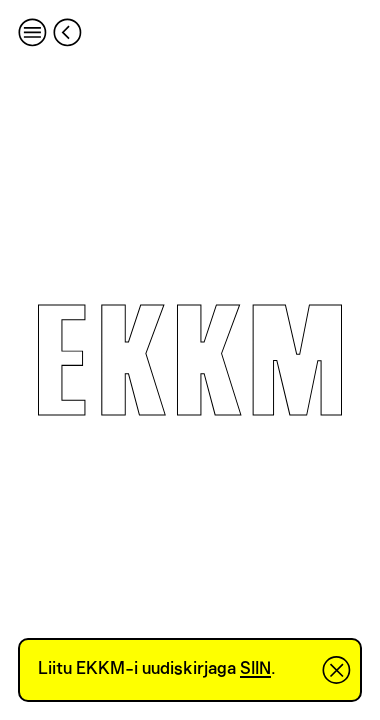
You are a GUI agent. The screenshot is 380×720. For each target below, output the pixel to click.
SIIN (255, 669)
